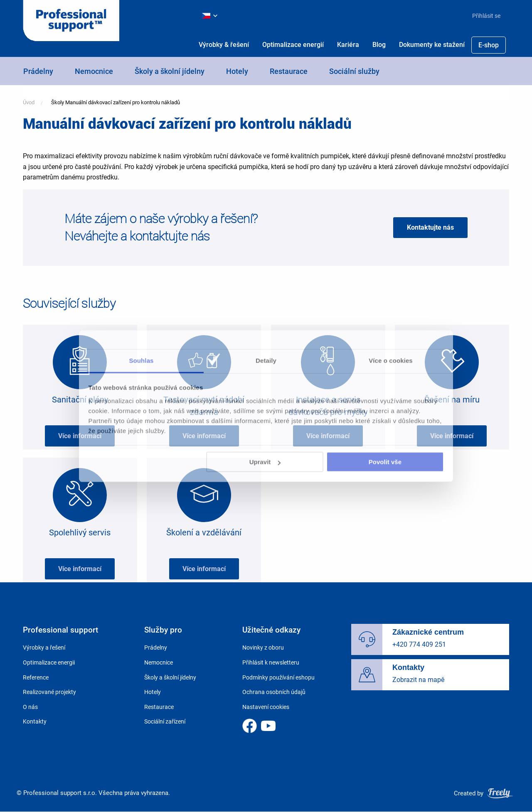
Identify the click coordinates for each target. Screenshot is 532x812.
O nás (30, 707)
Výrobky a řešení (44, 648)
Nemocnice (94, 71)
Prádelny (38, 71)
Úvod (29, 102)
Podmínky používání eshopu (278, 677)
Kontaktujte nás (430, 227)
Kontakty (35, 721)
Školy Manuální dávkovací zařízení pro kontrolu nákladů (116, 102)
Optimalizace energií (293, 45)
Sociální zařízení (165, 721)
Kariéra (348, 45)
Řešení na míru (452, 400)
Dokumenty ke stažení (432, 45)
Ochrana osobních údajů (274, 692)
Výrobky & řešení (224, 45)
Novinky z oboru (263, 648)
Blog (379, 45)
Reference (36, 677)
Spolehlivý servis (80, 532)
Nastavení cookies (266, 707)
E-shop (489, 45)
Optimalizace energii (49, 662)
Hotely (237, 71)
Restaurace (289, 71)
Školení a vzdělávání (204, 532)
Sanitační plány (80, 400)
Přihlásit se (486, 16)
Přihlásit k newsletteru (271, 662)
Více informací (80, 436)
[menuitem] (483, 16)
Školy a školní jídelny (170, 71)
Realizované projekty (49, 692)
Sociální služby (354, 71)
